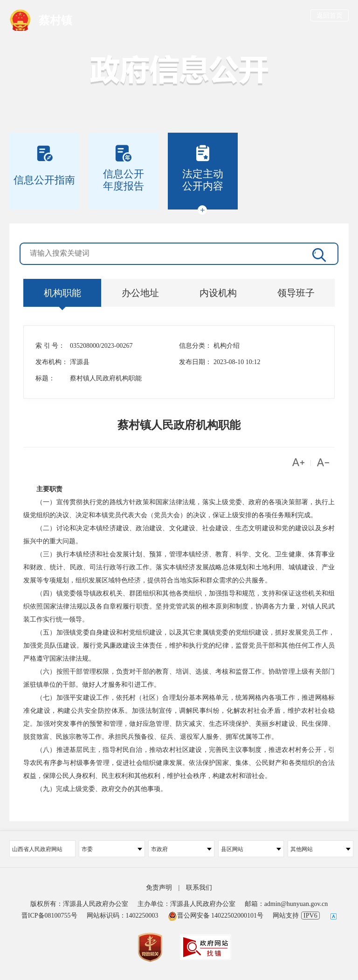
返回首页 (330, 16)
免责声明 (159, 888)
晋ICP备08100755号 (49, 916)
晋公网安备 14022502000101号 (216, 916)
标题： (45, 378)
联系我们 (199, 888)
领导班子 (296, 293)
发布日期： (195, 362)
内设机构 (218, 293)
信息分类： (195, 346)
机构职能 (62, 293)
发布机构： (52, 362)
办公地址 (140, 293)
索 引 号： (50, 346)
